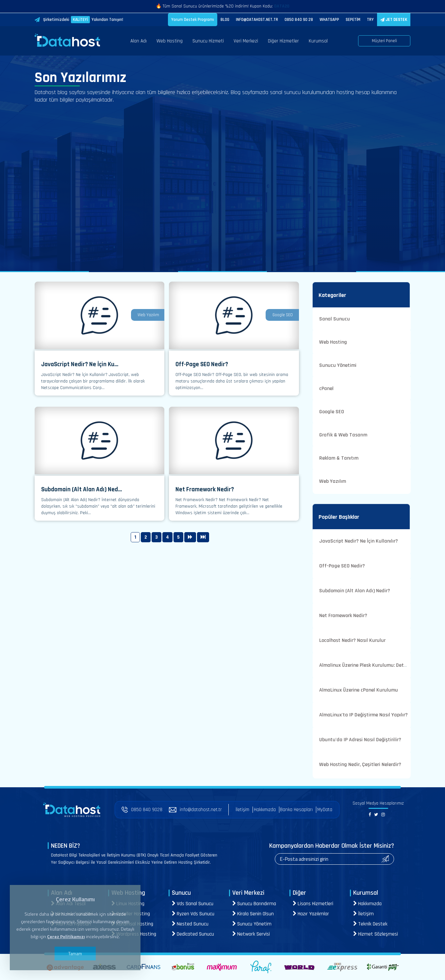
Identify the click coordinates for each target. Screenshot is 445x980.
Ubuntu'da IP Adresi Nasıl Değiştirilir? (360, 740)
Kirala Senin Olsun (253, 914)
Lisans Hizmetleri (313, 904)
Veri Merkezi (246, 41)
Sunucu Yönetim (252, 924)
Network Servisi (251, 934)
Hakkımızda (265, 810)
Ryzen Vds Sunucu (193, 914)
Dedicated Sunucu (193, 934)
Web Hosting (170, 41)
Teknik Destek (370, 924)
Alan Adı (139, 41)
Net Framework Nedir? (343, 616)
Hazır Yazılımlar (311, 914)
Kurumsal (318, 41)
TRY (370, 20)
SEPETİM (353, 20)
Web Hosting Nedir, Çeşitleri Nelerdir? (360, 765)
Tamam (75, 953)
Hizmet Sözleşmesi (376, 934)
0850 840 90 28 (299, 20)
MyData (325, 810)
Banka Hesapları (296, 810)
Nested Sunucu (190, 924)
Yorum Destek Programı (193, 20)
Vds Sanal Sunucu (193, 904)
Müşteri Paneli (384, 41)
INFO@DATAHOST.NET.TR (257, 20)
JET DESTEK (394, 20)
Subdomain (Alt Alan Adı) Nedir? (355, 591)
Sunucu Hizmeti (208, 41)
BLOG (225, 20)
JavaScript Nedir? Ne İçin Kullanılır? (359, 541)
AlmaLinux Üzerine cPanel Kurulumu (359, 690)
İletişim (242, 810)
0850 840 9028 (142, 810)
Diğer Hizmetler (283, 41)
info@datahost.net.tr (195, 810)
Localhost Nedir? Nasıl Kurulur (352, 640)
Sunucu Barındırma (254, 904)
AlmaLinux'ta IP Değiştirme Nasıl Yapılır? (363, 715)
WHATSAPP (329, 20)
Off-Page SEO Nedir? (342, 566)
